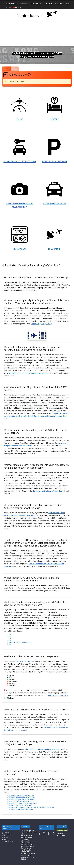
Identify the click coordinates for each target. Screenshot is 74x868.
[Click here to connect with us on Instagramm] (40, 837)
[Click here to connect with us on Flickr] (49, 835)
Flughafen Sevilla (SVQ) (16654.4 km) (20, 805)
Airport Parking (28, 840)
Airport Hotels (28, 839)
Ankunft (7, 69)
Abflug (15, 69)
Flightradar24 (36, 4)
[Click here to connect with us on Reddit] (49, 837)
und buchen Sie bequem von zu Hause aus (36, 419)
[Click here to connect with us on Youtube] (44, 835)
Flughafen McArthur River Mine (19, 645)
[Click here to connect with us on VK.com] (54, 837)
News (68, 4)
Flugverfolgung (12, 4)
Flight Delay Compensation (26, 854)
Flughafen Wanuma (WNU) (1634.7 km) (21, 801)
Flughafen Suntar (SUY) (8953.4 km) (20, 812)
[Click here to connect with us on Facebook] (39, 835)
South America (8, 837)
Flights (26, 842)
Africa (6, 842)
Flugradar (24, 4)
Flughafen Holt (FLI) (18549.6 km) (19, 808)
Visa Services (27, 851)
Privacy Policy (61, 839)
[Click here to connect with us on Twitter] (54, 835)
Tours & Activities (29, 848)
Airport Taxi (27, 846)
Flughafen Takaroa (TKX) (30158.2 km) (20, 799)
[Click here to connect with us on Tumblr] (44, 837)
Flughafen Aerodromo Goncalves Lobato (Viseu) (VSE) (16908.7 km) (30, 810)
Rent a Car (27, 844)
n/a (9, 638)
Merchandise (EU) (29, 833)
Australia (7, 835)
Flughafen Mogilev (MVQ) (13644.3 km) (21, 803)
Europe (6, 841)
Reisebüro (59, 4)
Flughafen (48, 4)
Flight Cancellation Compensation (28, 858)
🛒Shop (9, 8)
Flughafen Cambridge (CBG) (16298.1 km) (22, 807)
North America (8, 844)
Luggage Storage (29, 849)
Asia (5, 839)
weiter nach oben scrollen (23, 664)
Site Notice (60, 837)
